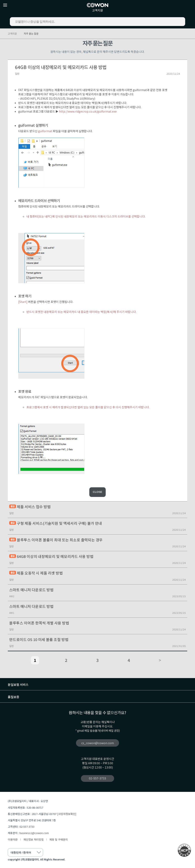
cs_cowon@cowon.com (98, 743)
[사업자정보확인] (67, 814)
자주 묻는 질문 (31, 33)
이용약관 (13, 839)
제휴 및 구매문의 (59, 839)
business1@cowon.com (34, 833)
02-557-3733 (97, 778)
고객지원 (97, 10)
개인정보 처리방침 (33, 839)
